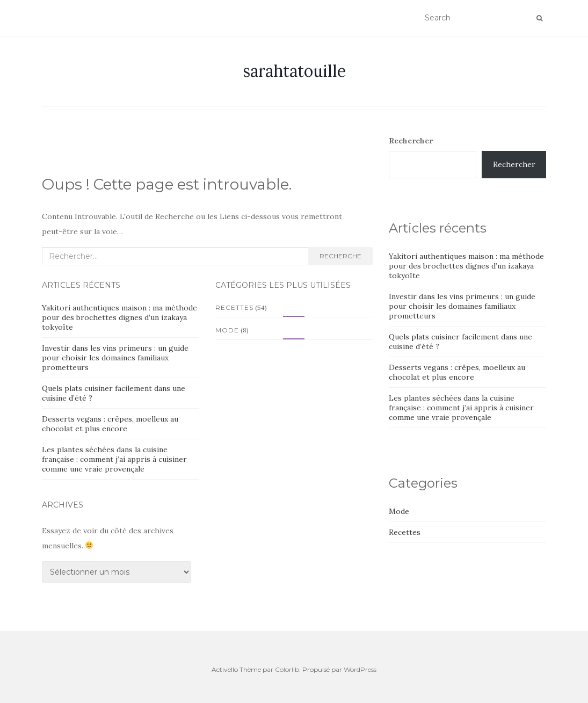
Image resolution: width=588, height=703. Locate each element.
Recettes (234, 307)
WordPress (360, 669)
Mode (227, 330)
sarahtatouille (294, 71)
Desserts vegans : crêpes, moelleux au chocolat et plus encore (110, 424)
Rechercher (411, 141)
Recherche (340, 256)
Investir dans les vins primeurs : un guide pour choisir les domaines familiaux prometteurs (115, 358)
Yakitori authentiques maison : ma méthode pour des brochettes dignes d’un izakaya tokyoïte (119, 317)
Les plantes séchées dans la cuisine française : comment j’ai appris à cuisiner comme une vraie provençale (114, 459)
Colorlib (287, 669)
